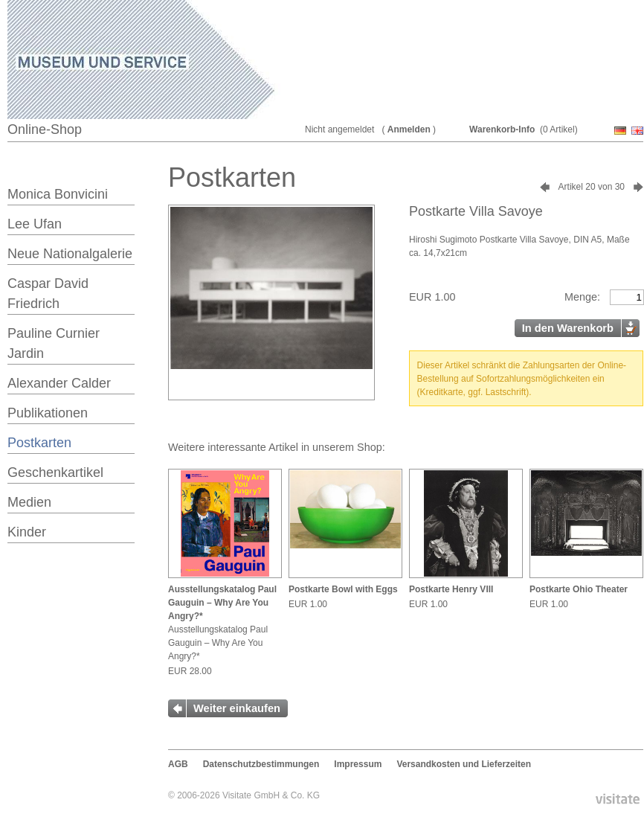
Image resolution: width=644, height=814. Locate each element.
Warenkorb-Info (502, 129)
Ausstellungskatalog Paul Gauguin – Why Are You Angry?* (222, 603)
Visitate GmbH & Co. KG (271, 795)
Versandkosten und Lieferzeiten (464, 764)
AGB (178, 764)
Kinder (27, 532)
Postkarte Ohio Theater (579, 589)
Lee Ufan (35, 224)
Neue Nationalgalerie (70, 254)
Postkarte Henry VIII (451, 589)
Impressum (358, 764)
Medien (29, 502)
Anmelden (409, 129)
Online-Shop (45, 129)
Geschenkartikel (55, 472)
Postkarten (39, 443)
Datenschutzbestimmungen (261, 764)
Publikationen (48, 413)
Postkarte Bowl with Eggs (343, 589)
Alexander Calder (59, 383)
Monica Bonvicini (58, 194)
